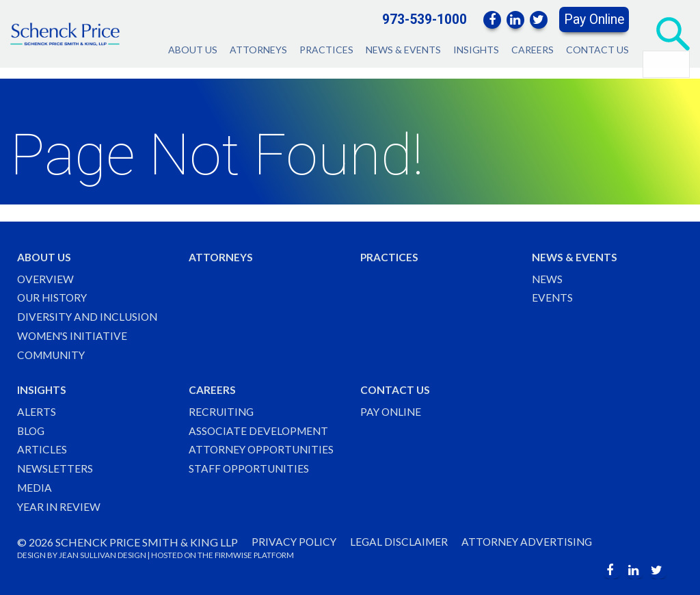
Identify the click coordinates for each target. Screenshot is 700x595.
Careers (533, 50)
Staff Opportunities (250, 467)
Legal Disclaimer (402, 542)
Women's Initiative (74, 332)
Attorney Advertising (533, 542)
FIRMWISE (233, 556)
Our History (54, 293)
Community (54, 351)
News (548, 273)
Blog (32, 428)
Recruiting (222, 409)
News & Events (403, 50)
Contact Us (597, 50)
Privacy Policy (295, 542)
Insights (476, 50)
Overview (46, 273)
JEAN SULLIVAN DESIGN (103, 556)
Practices (326, 50)
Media (35, 487)
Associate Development (260, 428)
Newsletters (55, 467)
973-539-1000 (425, 19)
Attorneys (258, 50)
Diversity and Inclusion (89, 312)
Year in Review (59, 506)
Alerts (37, 409)
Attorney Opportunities (264, 448)
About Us (193, 50)
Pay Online (594, 19)
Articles (42, 448)
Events (553, 293)
